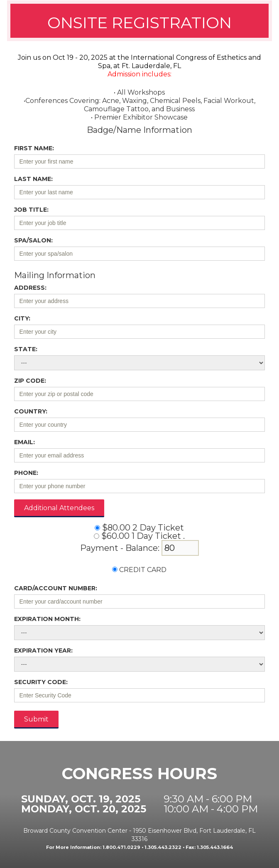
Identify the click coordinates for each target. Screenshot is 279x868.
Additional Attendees (59, 508)
